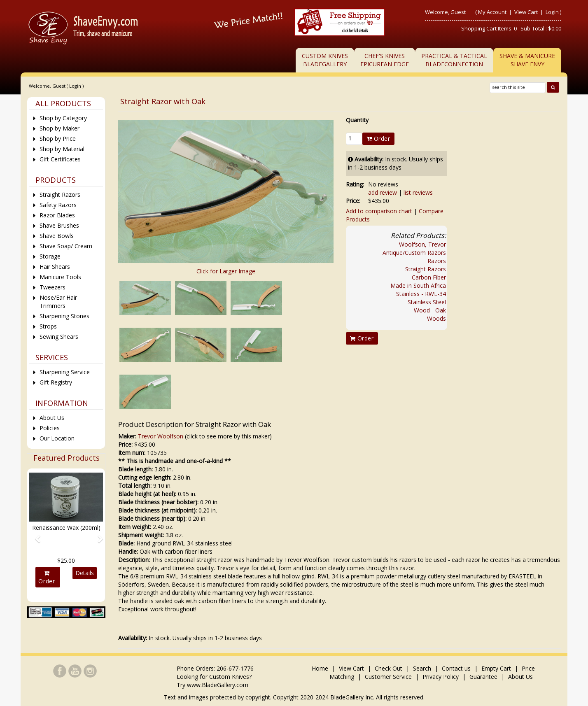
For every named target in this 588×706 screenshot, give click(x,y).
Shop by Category (63, 118)
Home (321, 668)
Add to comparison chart (379, 211)
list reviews (418, 192)
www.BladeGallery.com (218, 685)
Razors (437, 261)
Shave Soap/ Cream (66, 246)
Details (85, 573)
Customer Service (388, 677)
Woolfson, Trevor (422, 244)
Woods (436, 318)
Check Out (388, 668)
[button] (35, 535)
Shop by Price (58, 139)
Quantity (357, 120)
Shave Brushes (59, 225)
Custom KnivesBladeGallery (325, 60)
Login (552, 12)
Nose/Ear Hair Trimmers (58, 302)
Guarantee (483, 677)
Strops (48, 326)
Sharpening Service (65, 372)
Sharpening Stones (64, 316)
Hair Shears (55, 267)
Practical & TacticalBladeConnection (454, 60)
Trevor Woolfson (161, 436)
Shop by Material (62, 149)
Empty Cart (496, 668)
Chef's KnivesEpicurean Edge (385, 60)
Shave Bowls (57, 236)
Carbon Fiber (429, 277)
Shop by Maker (59, 128)
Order (378, 139)
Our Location (57, 438)
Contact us (456, 668)
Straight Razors (426, 269)
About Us (52, 418)
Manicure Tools (60, 277)
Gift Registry (56, 382)
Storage (50, 256)
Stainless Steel (427, 302)
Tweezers (52, 287)
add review (383, 192)
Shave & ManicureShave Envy (527, 60)
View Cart (527, 12)
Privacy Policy (441, 677)
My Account (492, 12)
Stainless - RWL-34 (421, 294)
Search (422, 668)
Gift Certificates (60, 159)
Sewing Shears (59, 337)
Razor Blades (57, 215)
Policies (50, 428)
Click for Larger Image (226, 271)
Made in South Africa (418, 285)
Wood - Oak (430, 310)
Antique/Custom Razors (414, 253)
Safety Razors (58, 205)
